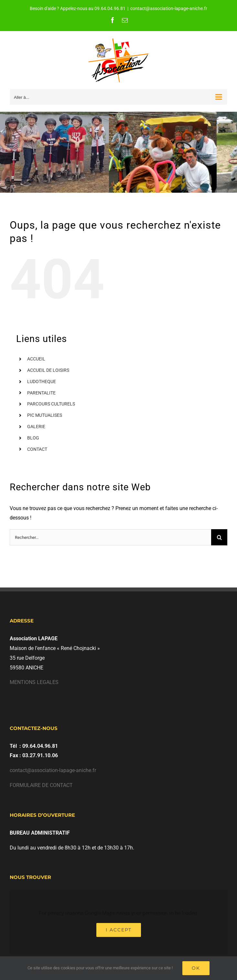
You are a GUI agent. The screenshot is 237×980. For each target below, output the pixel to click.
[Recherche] (219, 537)
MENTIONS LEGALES (34, 682)
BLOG (33, 438)
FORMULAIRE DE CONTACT (41, 785)
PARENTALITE (41, 393)
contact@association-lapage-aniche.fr (169, 8)
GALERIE (36, 427)
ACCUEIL (36, 359)
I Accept (119, 930)
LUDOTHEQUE (42, 382)
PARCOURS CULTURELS (51, 404)
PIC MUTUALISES (45, 415)
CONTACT (37, 449)
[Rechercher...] (110, 537)
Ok (196, 968)
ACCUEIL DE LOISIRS (48, 370)
